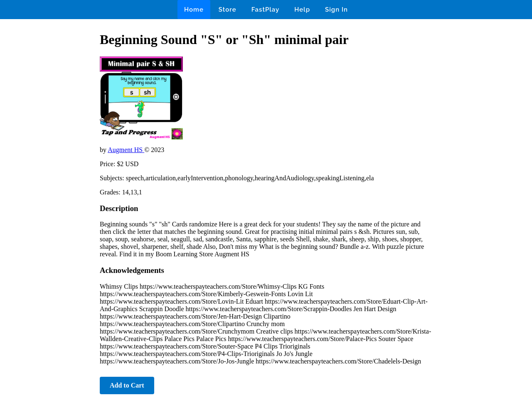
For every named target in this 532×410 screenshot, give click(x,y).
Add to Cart (127, 385)
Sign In (336, 10)
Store (228, 10)
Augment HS (126, 150)
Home (194, 10)
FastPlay (266, 10)
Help (302, 10)
